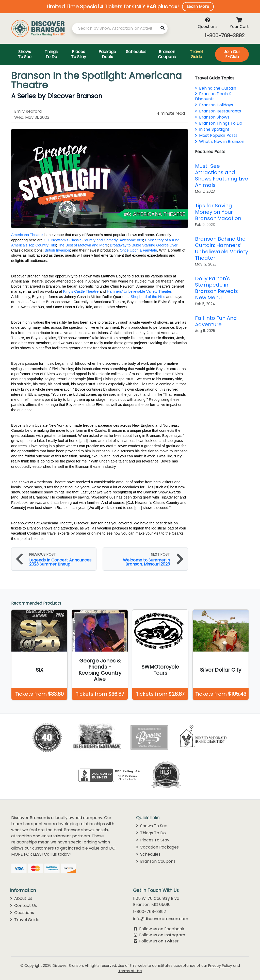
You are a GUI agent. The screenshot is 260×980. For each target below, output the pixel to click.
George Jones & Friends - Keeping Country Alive (100, 670)
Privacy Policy (220, 966)
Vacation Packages (157, 847)
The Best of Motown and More (83, 245)
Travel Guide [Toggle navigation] (196, 54)
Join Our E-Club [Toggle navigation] (232, 54)
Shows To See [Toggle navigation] (25, 54)
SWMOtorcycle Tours (160, 670)
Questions (22, 913)
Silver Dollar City (221, 670)
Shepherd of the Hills (148, 297)
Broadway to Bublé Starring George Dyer (144, 245)
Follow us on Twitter (159, 941)
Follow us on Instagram (162, 935)
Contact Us (23, 906)
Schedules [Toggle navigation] (136, 52)
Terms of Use (130, 971)
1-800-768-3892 (225, 36)
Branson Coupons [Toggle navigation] (167, 54)
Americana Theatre (27, 235)
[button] (130, 7)
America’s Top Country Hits (34, 245)
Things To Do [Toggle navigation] (51, 54)
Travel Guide (25, 920)
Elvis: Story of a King (162, 240)
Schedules (148, 854)
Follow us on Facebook (162, 929)
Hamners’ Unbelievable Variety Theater (139, 291)
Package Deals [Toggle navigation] (107, 54)
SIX (39, 670)
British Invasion (57, 250)
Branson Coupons (156, 861)
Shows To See (152, 826)
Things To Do (151, 833)
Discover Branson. (68, 966)
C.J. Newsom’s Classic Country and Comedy (81, 240)
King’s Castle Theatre (81, 291)
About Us (21, 898)
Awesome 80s (131, 240)
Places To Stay (153, 840)
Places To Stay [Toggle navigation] (79, 54)
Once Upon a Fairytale (139, 250)
